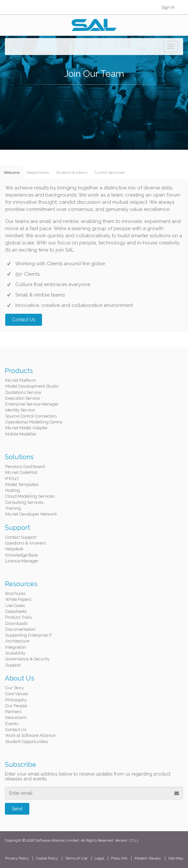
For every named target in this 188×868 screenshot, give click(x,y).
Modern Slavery (148, 858)
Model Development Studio (32, 386)
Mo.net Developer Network (31, 514)
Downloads (16, 623)
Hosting (13, 490)
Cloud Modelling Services (30, 496)
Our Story (14, 688)
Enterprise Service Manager (32, 404)
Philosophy (16, 700)
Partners (13, 712)
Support (13, 665)
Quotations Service (23, 392)
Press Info (119, 858)
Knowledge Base (22, 555)
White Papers (18, 599)
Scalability (15, 653)
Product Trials (18, 617)
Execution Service (22, 398)
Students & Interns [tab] (72, 173)
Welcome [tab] (12, 173)
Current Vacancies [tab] (110, 173)
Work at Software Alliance (30, 735)
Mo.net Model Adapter (27, 428)
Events (12, 724)
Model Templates (22, 484)
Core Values (17, 694)
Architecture (17, 641)
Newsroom (16, 717)
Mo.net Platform (21, 380)
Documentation (20, 629)
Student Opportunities (27, 742)
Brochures (15, 593)
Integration (16, 647)
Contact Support (21, 537)
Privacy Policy (17, 858)
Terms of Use (76, 858)
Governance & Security (27, 659)
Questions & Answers (26, 543)
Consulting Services (24, 502)
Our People (16, 706)
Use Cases (15, 606)
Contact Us (24, 320)
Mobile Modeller (21, 434)
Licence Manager (22, 561)
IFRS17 (12, 479)
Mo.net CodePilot (21, 472)
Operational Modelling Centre (34, 422)
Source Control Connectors (31, 416)
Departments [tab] (38, 173)
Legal (99, 858)
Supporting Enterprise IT (29, 635)
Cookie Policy (47, 858)
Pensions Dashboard (25, 467)
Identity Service (20, 410)
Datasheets (16, 611)
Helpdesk (14, 549)
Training (13, 508)
